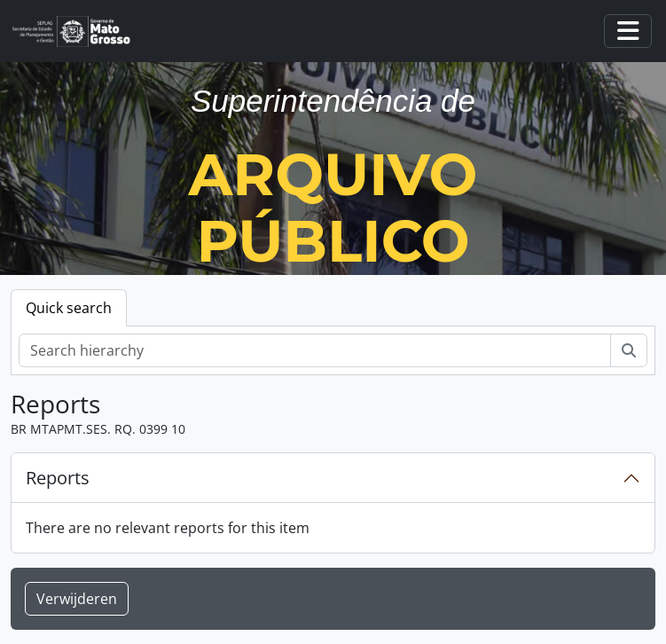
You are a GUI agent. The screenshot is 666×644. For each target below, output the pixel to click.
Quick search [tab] (69, 308)
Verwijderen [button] (77, 599)
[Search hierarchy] (315, 350)
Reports (58, 478)
